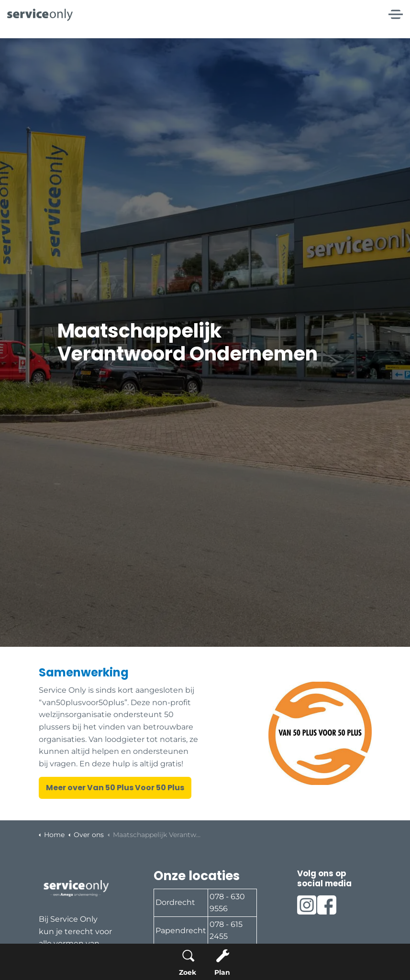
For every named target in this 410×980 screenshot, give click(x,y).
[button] (320, 733)
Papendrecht (181, 931)
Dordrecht (175, 902)
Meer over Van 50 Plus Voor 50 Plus (115, 788)
